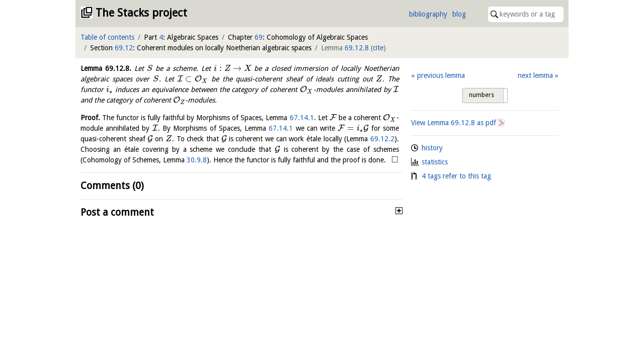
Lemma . (106, 68)
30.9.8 (197, 160)
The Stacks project (141, 13)
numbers (481, 95)
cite (378, 48)
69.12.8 (357, 48)
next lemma (535, 75)
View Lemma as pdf (454, 123)
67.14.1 (302, 118)
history (432, 148)
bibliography (428, 14)
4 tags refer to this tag (456, 176)
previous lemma (441, 75)
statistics (435, 162)
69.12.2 (382, 139)
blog (459, 14)
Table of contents (107, 37)
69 (259, 37)
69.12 (124, 48)
